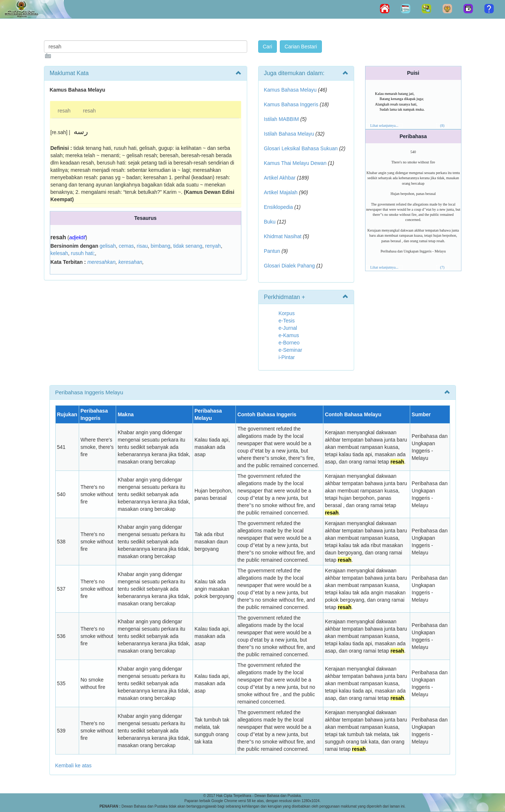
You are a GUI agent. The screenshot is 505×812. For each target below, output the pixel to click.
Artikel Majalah (281, 192)
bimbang (160, 246)
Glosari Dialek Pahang (289, 266)
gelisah (108, 246)
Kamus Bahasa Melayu (291, 90)
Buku (270, 222)
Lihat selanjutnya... (384, 126)
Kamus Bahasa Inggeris (291, 104)
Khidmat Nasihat (283, 236)
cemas (126, 246)
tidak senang (188, 246)
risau (142, 246)
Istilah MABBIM (282, 119)
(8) (442, 126)
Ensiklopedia (279, 207)
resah (64, 111)
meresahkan (101, 262)
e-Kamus (289, 335)
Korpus (287, 313)
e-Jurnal (288, 328)
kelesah (59, 253)
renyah (213, 246)
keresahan (130, 262)
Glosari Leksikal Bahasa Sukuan (301, 148)
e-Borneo (289, 343)
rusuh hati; (83, 253)
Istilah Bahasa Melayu (289, 134)
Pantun (272, 251)
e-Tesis (287, 321)
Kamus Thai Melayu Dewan (295, 163)
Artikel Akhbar (280, 178)
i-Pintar (287, 357)
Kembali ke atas (74, 765)
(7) (442, 267)
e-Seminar (291, 350)
